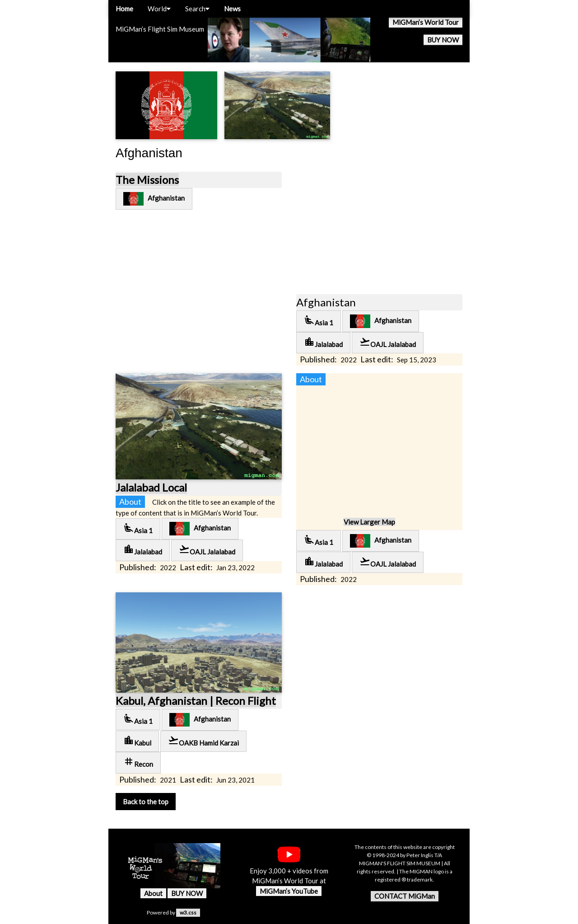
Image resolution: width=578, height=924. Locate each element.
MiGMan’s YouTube (289, 891)
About (153, 893)
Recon (138, 762)
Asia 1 (319, 321)
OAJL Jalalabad (388, 342)
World (159, 9)
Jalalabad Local (151, 487)
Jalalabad (323, 342)
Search (197, 9)
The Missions (147, 180)
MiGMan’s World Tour (426, 22)
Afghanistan (154, 199)
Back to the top (146, 802)
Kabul (137, 741)
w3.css (188, 912)
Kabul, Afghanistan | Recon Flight (196, 701)
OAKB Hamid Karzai (203, 741)
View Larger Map (369, 522)
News (232, 9)
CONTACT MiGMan (405, 896)
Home (124, 9)
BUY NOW (443, 40)
